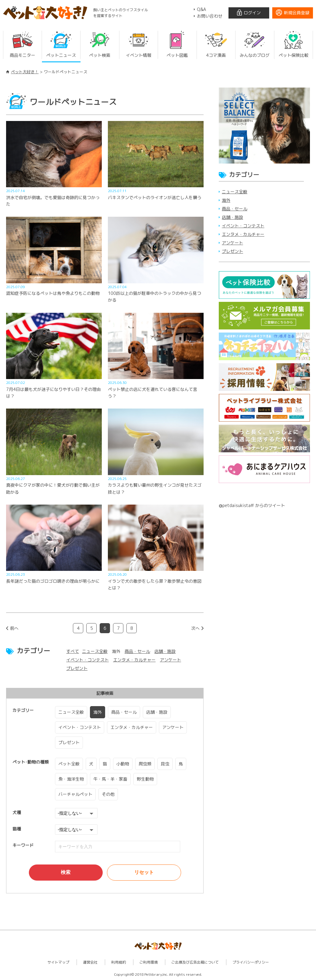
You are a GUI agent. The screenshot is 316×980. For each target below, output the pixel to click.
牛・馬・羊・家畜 (110, 779)
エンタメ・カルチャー (134, 660)
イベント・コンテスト (88, 660)
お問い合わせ (210, 16)
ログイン (252, 13)
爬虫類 (145, 764)
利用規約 (118, 962)
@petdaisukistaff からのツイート (252, 505)
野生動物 (145, 779)
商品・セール (137, 651)
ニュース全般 (95, 651)
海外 (98, 712)
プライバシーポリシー (251, 962)
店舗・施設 (165, 651)
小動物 (123, 764)
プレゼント (77, 668)
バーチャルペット (75, 794)
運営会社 (90, 962)
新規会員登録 (297, 13)
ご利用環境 (149, 962)
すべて (73, 651)
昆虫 (165, 764)
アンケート (170, 660)
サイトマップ (58, 962)
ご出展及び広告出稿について (195, 962)
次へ (195, 628)
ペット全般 (69, 764)
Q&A (201, 9)
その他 (108, 794)
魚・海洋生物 (71, 779)
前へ (14, 628)
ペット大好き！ (25, 72)
